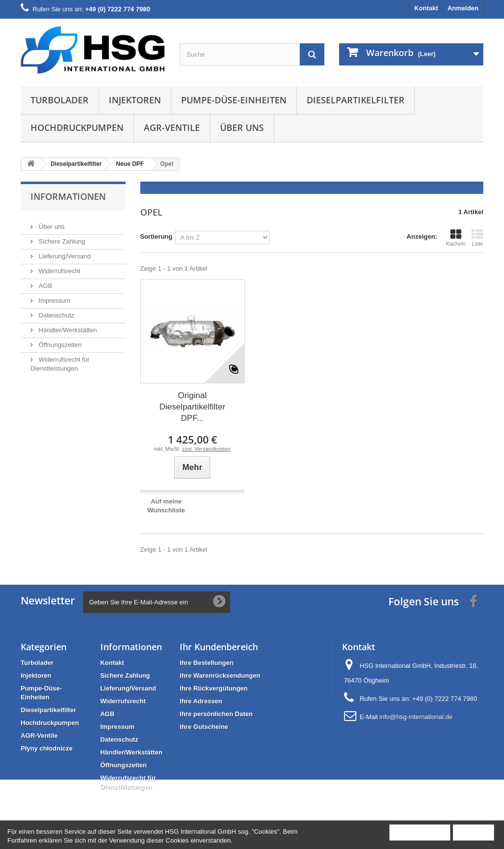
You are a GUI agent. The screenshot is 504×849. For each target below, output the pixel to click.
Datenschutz (56, 311)
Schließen (473, 832)
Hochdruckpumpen (77, 127)
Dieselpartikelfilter (356, 100)
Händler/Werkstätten (67, 326)
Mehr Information (420, 832)
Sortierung (157, 236)
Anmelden (463, 8)
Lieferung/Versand (64, 252)
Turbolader (60, 100)
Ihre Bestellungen (206, 663)
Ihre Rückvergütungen (214, 688)
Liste (477, 238)
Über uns (242, 127)
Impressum (54, 297)
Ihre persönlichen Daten (216, 714)
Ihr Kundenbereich (219, 647)
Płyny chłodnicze (47, 748)
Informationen (68, 196)
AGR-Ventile (172, 127)
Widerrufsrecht (59, 267)
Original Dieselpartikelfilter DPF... (192, 407)
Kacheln (456, 238)
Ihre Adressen (201, 701)
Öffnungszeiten (59, 341)
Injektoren (135, 100)
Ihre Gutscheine (204, 727)
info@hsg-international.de (416, 717)
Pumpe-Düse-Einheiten (234, 100)
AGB (45, 282)
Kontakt (426, 8)
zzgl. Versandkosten (206, 449)
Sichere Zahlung (61, 237)
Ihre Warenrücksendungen (220, 676)
